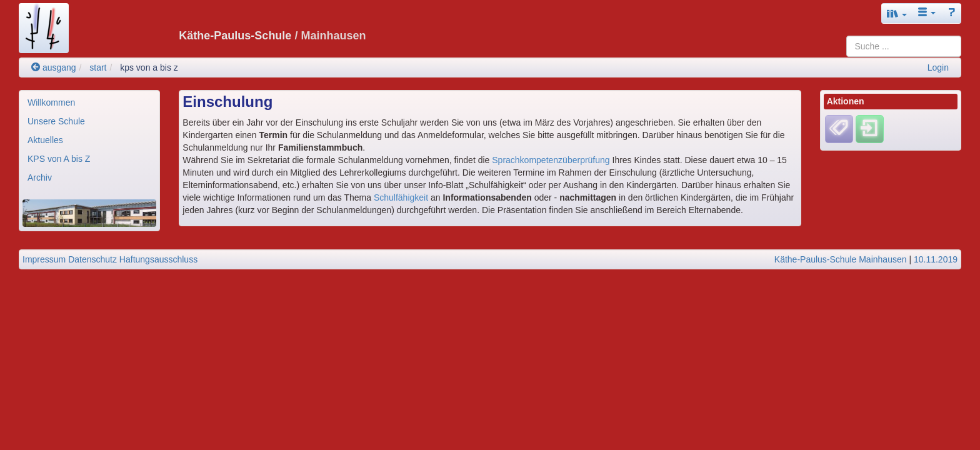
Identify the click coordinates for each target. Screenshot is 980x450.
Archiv (40, 177)
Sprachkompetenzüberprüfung (551, 160)
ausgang (54, 67)
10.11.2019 (936, 259)
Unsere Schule (56, 121)
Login (938, 67)
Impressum (44, 259)
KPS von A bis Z (59, 159)
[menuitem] (89, 102)
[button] (897, 13)
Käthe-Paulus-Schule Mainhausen (841, 259)
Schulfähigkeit (401, 197)
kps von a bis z (149, 67)
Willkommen (51, 102)
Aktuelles (45, 140)
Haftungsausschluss (158, 259)
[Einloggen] (870, 129)
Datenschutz (92, 259)
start (98, 67)
